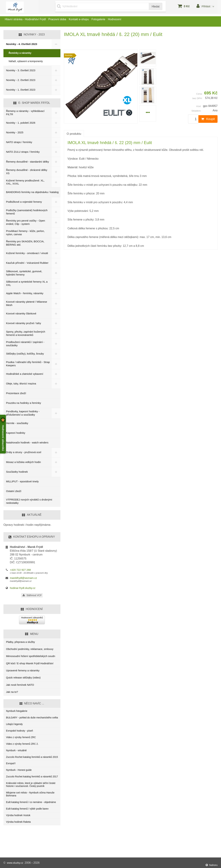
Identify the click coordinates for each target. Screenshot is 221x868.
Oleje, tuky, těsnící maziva (21, 385)
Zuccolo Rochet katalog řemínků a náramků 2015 (31, 768)
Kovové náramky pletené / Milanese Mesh (27, 305)
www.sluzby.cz (16, 863)
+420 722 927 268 (20, 571)
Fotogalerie (114, 21)
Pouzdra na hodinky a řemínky (24, 404)
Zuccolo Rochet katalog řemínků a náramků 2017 (31, 792)
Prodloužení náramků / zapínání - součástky (25, 345)
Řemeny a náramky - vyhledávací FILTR (25, 113)
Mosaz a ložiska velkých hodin (23, 463)
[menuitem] (148, 58)
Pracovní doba (64, 21)
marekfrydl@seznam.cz (23, 579)
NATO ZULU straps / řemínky (23, 152)
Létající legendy (15, 730)
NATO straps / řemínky (19, 142)
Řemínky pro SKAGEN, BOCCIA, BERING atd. (25, 244)
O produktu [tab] (74, 134)
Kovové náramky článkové (21, 315)
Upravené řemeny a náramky (23, 672)
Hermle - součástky (17, 424)
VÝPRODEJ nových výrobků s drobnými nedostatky (29, 503)
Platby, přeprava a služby (20, 643)
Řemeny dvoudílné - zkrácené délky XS (27, 172)
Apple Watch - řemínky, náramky (25, 295)
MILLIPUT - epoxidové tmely (22, 483)
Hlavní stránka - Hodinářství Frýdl (27, 21)
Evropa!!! (11, 776)
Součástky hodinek (17, 473)
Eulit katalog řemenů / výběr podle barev (29, 832)
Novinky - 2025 (15, 132)
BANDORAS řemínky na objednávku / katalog (32, 193)
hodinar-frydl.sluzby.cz (23, 589)
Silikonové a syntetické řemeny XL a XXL (27, 285)
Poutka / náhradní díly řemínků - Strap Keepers (24, 365)
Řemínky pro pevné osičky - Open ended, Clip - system (26, 223)
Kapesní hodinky (16, 434)
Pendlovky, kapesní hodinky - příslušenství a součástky (23, 414)
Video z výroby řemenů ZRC (22, 744)
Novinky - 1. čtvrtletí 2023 (21, 90)
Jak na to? (12, 693)
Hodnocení (134, 21)
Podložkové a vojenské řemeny (24, 202)
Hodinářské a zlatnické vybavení (25, 375)
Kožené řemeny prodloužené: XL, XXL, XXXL (25, 183)
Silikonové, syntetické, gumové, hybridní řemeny (24, 274)
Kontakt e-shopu (90, 21)
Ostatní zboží (14, 492)
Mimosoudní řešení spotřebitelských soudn (31, 657)
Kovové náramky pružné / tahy (24, 325)
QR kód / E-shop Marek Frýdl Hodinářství (30, 665)
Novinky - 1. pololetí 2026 (21, 123)
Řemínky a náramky (20, 53)
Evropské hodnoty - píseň (21, 737)
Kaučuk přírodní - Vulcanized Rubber (23, 264)
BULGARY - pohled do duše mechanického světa (31, 721)
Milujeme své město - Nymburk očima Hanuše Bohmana (28, 813)
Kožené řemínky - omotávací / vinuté (27, 254)
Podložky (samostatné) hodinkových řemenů (27, 213)
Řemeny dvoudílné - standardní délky (24, 162)
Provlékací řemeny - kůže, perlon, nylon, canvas (25, 233)
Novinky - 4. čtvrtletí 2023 (22, 44)
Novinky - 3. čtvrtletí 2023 (21, 70)
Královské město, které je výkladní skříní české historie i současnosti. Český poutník (31, 803)
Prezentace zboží (16, 395)
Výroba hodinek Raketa (20, 846)
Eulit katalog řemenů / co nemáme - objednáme (27, 823)
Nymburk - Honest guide (20, 783)
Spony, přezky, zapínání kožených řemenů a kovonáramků (26, 334)
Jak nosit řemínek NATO (20, 686)
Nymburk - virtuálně (17, 759)
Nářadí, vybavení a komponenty (26, 61)
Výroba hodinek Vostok (19, 839)
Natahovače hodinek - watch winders (27, 444)
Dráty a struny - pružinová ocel (24, 454)
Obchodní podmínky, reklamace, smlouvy (30, 650)
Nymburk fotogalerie (18, 713)
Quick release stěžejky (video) (23, 679)
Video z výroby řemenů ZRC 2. (24, 752)
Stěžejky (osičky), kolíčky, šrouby (25, 355)
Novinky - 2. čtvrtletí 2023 (21, 80)
